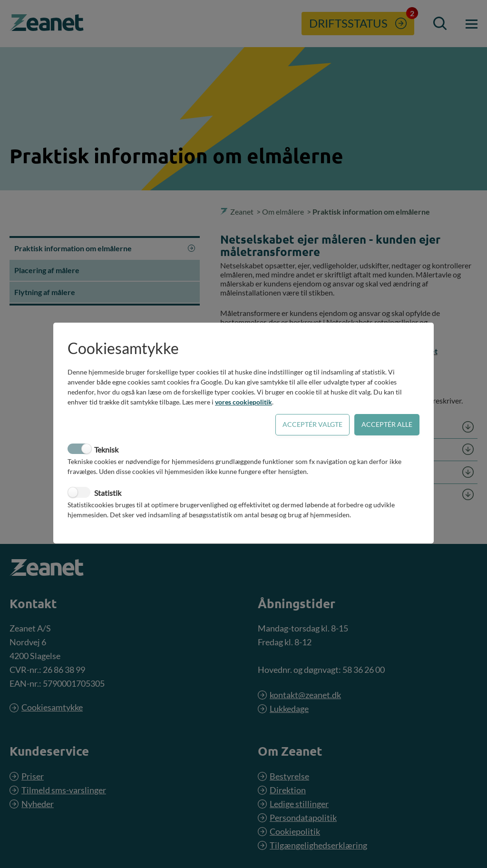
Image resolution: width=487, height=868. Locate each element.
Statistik (108, 493)
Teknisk (106, 449)
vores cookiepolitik (243, 402)
